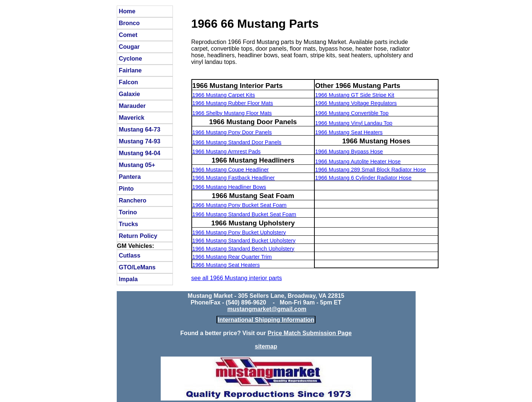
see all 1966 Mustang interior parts (237, 278)
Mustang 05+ (137, 165)
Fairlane (130, 70)
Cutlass (130, 255)
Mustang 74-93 (140, 141)
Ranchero (133, 200)
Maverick (132, 117)
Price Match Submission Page (310, 333)
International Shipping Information (266, 320)
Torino (128, 212)
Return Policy (138, 236)
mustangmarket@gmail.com (267, 309)
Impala (128, 279)
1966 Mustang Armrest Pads (227, 151)
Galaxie (130, 94)
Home (127, 11)
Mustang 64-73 (140, 129)
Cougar (129, 47)
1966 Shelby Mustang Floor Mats (232, 113)
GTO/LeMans (137, 267)
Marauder (132, 106)
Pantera (130, 177)
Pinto (126, 188)
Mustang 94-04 (140, 153)
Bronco (129, 23)
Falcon (129, 82)
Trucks (129, 224)
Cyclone (131, 58)
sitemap (266, 346)
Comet (128, 35)
